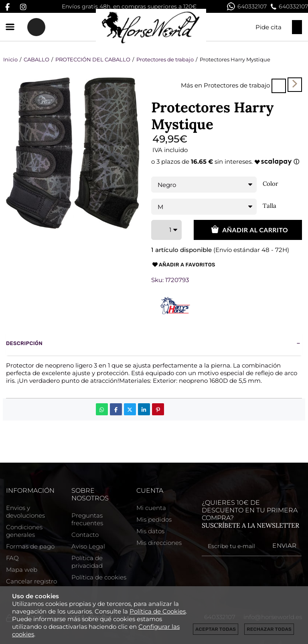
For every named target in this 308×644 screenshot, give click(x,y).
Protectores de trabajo (237, 85)
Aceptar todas (216, 629)
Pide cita (268, 27)
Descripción (24, 343)
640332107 (247, 6)
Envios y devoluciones (25, 512)
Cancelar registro (31, 581)
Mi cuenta (151, 508)
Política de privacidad (87, 562)
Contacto (85, 535)
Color (271, 184)
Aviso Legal (88, 546)
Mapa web (22, 570)
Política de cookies (99, 577)
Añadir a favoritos (183, 265)
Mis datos (150, 531)
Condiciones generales (24, 531)
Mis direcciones (159, 543)
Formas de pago (30, 546)
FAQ (12, 558)
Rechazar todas (269, 629)
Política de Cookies (158, 611)
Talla (269, 206)
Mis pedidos (154, 519)
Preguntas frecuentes (87, 519)
